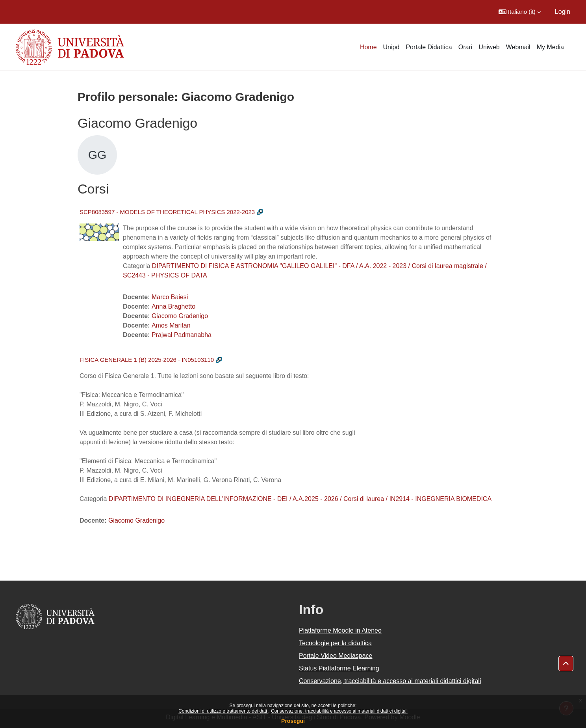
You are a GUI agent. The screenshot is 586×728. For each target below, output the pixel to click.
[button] (520, 12)
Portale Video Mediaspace (336, 656)
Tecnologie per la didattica (335, 643)
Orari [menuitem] (465, 47)
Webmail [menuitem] (518, 47)
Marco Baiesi (170, 297)
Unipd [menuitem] (391, 47)
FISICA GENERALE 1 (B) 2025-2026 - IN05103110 (147, 360)
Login (563, 12)
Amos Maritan (171, 325)
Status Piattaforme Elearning (339, 668)
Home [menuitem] (368, 47)
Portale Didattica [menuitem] (429, 47)
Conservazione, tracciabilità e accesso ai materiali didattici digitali (339, 711)
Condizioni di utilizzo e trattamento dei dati (223, 711)
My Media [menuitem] (550, 47)
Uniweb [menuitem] (489, 47)
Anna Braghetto (173, 306)
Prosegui (293, 721)
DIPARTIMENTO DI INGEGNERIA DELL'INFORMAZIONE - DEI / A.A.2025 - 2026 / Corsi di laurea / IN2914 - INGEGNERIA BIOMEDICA (300, 499)
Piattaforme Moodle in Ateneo (340, 630)
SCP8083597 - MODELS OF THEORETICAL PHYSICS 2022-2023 (167, 212)
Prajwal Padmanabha (182, 335)
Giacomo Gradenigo (180, 316)
